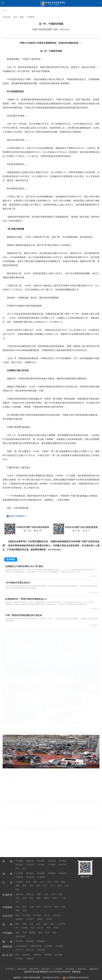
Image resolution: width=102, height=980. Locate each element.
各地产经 (19, 891)
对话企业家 (20, 933)
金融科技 (26, 952)
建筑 (38, 883)
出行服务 (19, 956)
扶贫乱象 (41, 947)
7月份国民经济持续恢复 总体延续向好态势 (46, 803)
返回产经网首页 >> (19, 516)
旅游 (28, 879)
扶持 (63, 904)
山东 (46, 891)
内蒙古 (46, 895)
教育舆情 (30, 870)
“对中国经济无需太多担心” (18, 581)
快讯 (17, 866)
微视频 (32, 930)
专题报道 (30, 956)
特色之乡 (30, 891)
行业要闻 (19, 879)
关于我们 (10, 968)
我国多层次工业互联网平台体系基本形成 (23, 787)
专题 (54, 930)
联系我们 (46, 968)
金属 (59, 883)
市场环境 (52, 858)
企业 (17, 904)
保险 (45, 921)
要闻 (17, 912)
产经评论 (30, 862)
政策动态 (19, 862)
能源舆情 (52, 870)
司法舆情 (30, 874)
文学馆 (49, 916)
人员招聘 (58, 968)
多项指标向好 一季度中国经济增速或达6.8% (26, 597)
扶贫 (24, 866)
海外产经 (62, 862)
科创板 (25, 925)
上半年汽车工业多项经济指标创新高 (21, 770)
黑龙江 (55, 895)
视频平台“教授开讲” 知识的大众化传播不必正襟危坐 (50, 839)
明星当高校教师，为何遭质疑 (40, 846)
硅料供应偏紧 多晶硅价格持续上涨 (42, 830)
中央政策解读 (21, 943)
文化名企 (57, 912)
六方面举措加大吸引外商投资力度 (42, 818)
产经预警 (52, 862)
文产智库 (37, 912)
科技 (48, 925)
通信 (31, 883)
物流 (24, 883)
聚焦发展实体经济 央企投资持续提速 (21, 783)
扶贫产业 (19, 947)
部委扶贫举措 (36, 943)
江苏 (53, 891)
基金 (38, 921)
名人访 (47, 912)
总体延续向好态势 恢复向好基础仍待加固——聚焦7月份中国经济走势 (51, 809)
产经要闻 (30, 17)
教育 (35, 879)
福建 (38, 895)
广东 (63, 895)
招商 (39, 891)
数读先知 (19, 938)
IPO (17, 925)
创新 (17, 908)
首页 (15, 17)
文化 (49, 879)
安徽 (60, 891)
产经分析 (41, 862)
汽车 (33, 925)
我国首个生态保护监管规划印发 (41, 833)
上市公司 (61, 921)
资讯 (17, 930)
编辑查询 (94, 968)
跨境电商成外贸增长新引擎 (39, 812)
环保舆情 (19, 874)
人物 (31, 904)
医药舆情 (62, 870)
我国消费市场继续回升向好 (17, 775)
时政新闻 (41, 858)
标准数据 (30, 938)
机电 (67, 883)
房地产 (56, 925)
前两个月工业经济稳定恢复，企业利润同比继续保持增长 (29, 791)
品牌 (24, 908)
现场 (40, 930)
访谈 (47, 930)
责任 (38, 904)
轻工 (45, 883)
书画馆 (40, 916)
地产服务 (59, 952)
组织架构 (22, 968)
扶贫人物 (30, 947)
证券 (31, 921)
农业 (42, 879)
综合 (17, 887)
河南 (17, 895)
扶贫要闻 (48, 943)
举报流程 (76, 970)
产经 (24, 930)
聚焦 (17, 921)
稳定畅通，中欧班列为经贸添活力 (42, 806)
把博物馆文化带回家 (36, 836)
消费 (56, 879)
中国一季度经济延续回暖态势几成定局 (24, 614)
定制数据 (41, 938)
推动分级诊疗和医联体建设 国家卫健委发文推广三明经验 (51, 842)
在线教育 (48, 952)
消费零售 (37, 952)
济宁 (17, 899)
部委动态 (30, 858)
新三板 (40, 925)
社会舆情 (19, 870)
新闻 (22, 17)
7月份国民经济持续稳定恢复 (40, 815)
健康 (17, 883)
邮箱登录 (82, 968)
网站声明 (34, 968)
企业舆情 (41, 874)
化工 (52, 883)
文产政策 (26, 912)
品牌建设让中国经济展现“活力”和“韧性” (25, 565)
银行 (52, 921)
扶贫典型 (59, 943)
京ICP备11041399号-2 (51, 976)
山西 (24, 895)
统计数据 (62, 858)
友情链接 (70, 968)
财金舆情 (41, 870)
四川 (31, 895)
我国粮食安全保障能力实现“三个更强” (22, 779)
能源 (63, 879)
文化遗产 (30, 916)
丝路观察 (19, 916)
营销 (56, 904)
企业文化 (47, 904)
